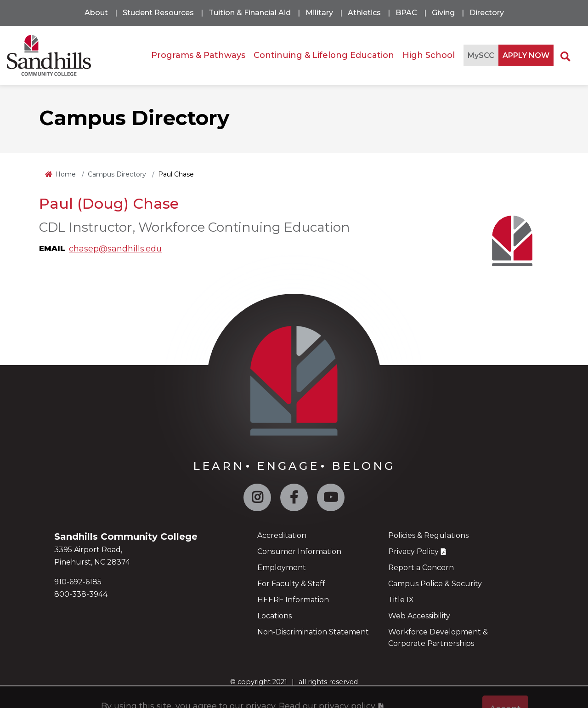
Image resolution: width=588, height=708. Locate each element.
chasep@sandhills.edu (115, 249)
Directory (487, 13)
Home (65, 174)
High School (429, 55)
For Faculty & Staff (291, 584)
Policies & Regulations (428, 535)
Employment (282, 568)
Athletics (364, 13)
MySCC (481, 55)
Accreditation (282, 535)
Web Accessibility (419, 616)
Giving (443, 13)
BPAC (406, 13)
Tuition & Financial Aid (250, 13)
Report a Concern (421, 568)
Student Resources (158, 13)
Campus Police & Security (435, 584)
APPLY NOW (526, 55)
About (96, 13)
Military (319, 13)
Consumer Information (299, 551)
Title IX (401, 600)
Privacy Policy (413, 551)
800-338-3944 (81, 594)
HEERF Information (293, 600)
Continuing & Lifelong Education (324, 55)
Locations (274, 616)
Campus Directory (117, 174)
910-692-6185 (78, 582)
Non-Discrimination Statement (313, 632)
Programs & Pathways (198, 55)
